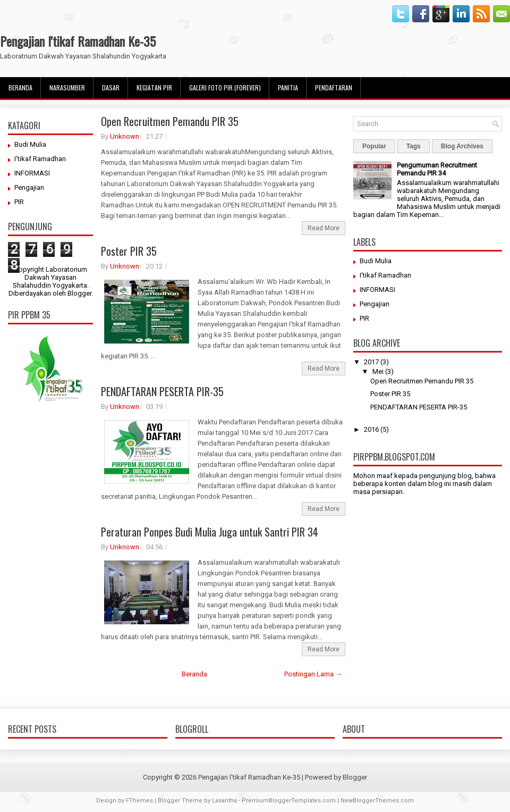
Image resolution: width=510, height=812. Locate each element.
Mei (378, 371)
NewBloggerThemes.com (377, 801)
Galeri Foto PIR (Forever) (225, 87)
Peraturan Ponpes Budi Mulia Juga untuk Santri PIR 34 (210, 532)
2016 (371, 429)
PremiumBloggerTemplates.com (289, 801)
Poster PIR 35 (129, 251)
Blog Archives (462, 146)
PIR (19, 202)
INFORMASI (32, 173)
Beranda (20, 87)
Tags (414, 146)
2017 (371, 362)
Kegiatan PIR (154, 87)
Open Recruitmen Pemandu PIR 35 (170, 121)
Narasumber (67, 87)
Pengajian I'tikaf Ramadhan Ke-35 (78, 41)
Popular (374, 146)
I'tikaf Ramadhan (40, 159)
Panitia (288, 87)
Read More (324, 228)
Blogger (79, 293)
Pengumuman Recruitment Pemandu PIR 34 (437, 169)
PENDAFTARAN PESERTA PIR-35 (162, 391)
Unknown (125, 136)
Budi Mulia (30, 144)
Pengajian (29, 187)
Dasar (111, 87)
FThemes (139, 801)
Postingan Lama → (313, 674)
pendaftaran (334, 87)
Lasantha (224, 801)
